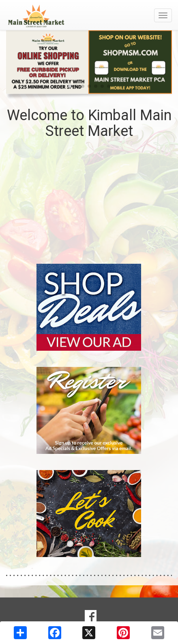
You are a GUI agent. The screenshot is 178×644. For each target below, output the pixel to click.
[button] (70, 86)
